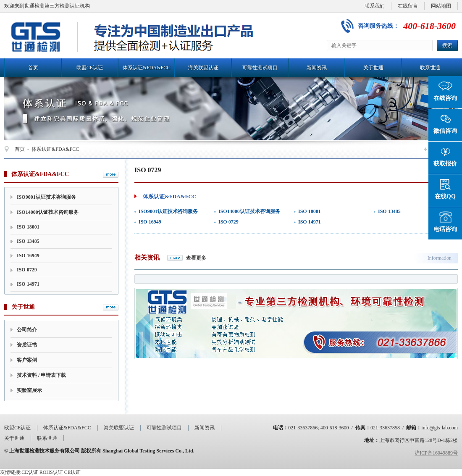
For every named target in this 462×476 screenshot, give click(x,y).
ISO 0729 (27, 270)
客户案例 (27, 360)
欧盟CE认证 (90, 68)
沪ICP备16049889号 (436, 453)
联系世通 (430, 68)
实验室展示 (29, 390)
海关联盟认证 (203, 68)
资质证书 (27, 345)
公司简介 (27, 330)
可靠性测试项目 (260, 68)
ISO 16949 (28, 255)
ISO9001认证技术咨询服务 (46, 197)
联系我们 (375, 6)
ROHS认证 (51, 472)
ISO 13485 (28, 241)
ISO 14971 (28, 284)
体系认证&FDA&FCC (146, 68)
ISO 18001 (28, 227)
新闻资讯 (317, 68)
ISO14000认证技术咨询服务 (48, 212)
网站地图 (441, 6)
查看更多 (196, 258)
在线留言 (408, 6)
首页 (33, 68)
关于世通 (373, 68)
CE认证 (30, 472)
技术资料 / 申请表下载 (41, 375)
